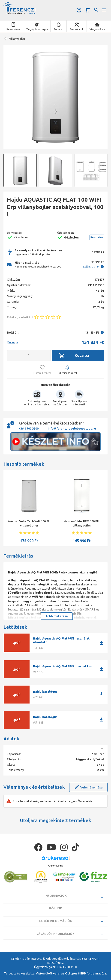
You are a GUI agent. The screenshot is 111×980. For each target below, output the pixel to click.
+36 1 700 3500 (28, 428)
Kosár (88, 10)
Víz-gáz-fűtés (97, 29)
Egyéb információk (56, 921)
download (101, 643)
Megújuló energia (37, 29)
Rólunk (56, 908)
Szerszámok (77, 29)
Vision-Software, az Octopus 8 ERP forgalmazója (71, 973)
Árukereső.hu (55, 866)
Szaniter (58, 29)
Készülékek (13, 29)
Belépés (79, 10)
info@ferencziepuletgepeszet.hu (72, 428)
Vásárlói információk (55, 934)
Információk (56, 896)
